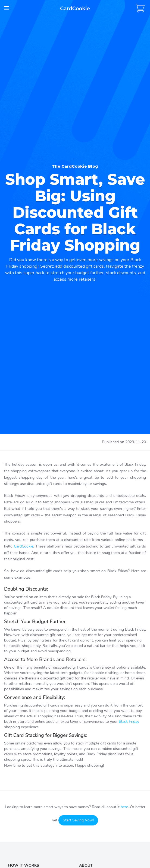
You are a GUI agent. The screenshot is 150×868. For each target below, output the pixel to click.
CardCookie (24, 546)
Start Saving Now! (78, 820)
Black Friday (129, 722)
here (124, 807)
